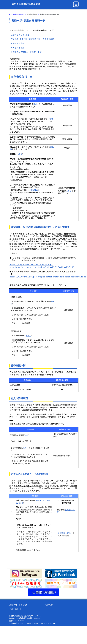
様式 (35, 104)
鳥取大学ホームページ (18, 605)
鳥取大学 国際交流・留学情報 (26, 4)
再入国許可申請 (18, 48)
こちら (69, 191)
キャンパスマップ (15, 609)
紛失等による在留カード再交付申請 (26, 52)
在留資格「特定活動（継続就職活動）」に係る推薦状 (33, 39)
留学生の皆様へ (19, 14)
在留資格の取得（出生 (20, 35)
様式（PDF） (40, 501)
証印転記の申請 (18, 43)
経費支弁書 (33, 190)
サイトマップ (48, 605)
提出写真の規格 (64, 533)
